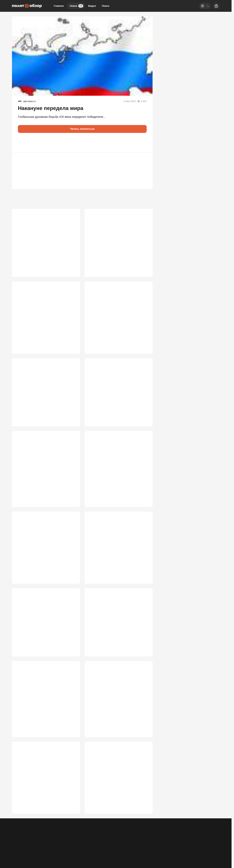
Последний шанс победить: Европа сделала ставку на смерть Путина (112, 554)
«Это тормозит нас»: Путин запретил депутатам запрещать (41, 554)
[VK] (186, 846)
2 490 (144, 663)
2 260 (144, 741)
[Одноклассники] (178, 846)
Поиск (106, 6)
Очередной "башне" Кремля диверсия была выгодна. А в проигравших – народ (46, 716)
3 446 (72, 345)
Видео (92, 6)
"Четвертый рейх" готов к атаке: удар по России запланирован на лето (43, 319)
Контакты (30, 848)
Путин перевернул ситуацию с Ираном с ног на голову (119, 240)
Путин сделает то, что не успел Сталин (115, 395)
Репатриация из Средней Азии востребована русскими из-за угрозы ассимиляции (41, 796)
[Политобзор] (27, 6)
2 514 (72, 663)
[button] (22, 143)
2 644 (144, 502)
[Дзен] (195, 846)
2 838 (144, 423)
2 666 (72, 502)
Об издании (45, 848)
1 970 (144, 828)
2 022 (72, 828)
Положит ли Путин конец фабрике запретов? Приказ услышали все (111, 716)
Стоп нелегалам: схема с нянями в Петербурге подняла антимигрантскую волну (115, 796)
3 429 (144, 345)
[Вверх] (213, 846)
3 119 (72, 423)
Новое (76, 6)
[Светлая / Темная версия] (205, 6)
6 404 (72, 266)
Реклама (17, 848)
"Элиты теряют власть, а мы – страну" (115, 631)
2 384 (72, 741)
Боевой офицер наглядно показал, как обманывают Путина (42, 397)
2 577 (144, 580)
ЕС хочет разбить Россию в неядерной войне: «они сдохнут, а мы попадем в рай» (117, 476)
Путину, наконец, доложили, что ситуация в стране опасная (45, 240)
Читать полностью (82, 129)
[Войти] (216, 6)
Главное (59, 6)
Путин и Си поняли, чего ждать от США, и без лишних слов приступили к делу (117, 319)
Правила (60, 848)
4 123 (144, 266)
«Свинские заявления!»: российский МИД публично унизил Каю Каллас (44, 476)
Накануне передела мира (51, 108)
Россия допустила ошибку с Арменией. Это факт (45, 633)
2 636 (72, 580)
